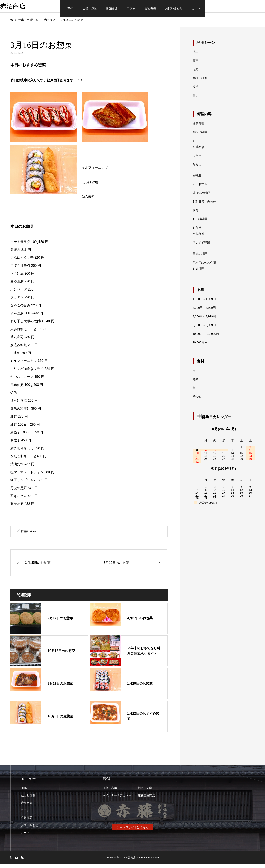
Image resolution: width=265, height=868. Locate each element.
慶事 (195, 65)
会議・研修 (200, 82)
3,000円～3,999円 (204, 321)
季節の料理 (200, 258)
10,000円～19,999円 (206, 338)
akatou (34, 535)
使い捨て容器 (201, 247)
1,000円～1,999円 (204, 303)
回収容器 (198, 238)
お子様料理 (200, 223)
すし (195, 145)
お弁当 (197, 232)
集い (195, 100)
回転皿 (197, 180)
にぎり (197, 160)
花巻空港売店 (146, 800)
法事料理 (198, 127)
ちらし (197, 168)
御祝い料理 (200, 136)
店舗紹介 (112, 8)
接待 (195, 91)
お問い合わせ (174, 8)
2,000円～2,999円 (204, 312)
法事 (195, 56)
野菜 (195, 383)
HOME (69, 8)
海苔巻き (198, 151)
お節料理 (198, 273)
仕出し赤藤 (90, 8)
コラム (131, 8)
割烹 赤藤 (145, 792)
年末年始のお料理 (204, 267)
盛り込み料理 (201, 197)
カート (196, 8)
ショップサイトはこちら (133, 831)
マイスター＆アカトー (117, 800)
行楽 (195, 73)
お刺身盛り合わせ (204, 206)
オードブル (200, 188)
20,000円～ (200, 347)
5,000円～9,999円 (204, 329)
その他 (197, 401)
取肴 (195, 214)
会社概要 (150, 8)
